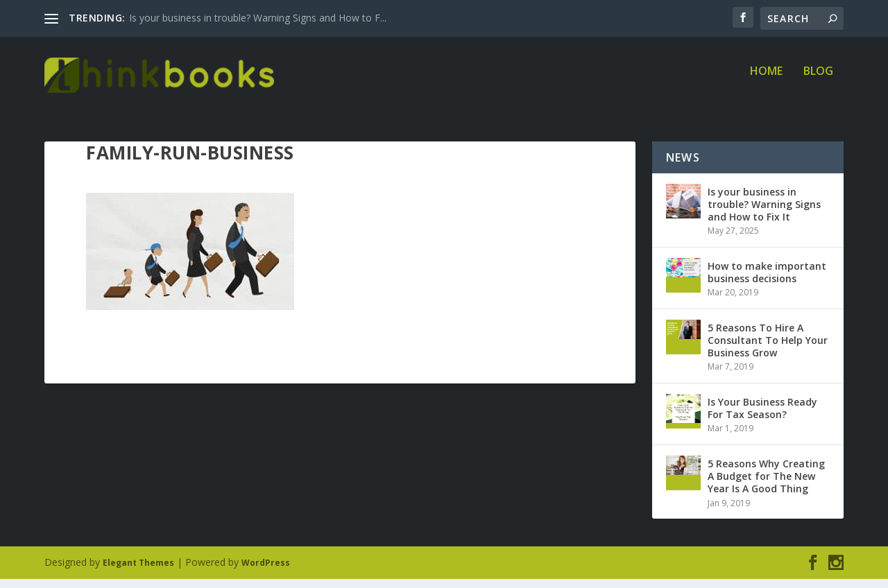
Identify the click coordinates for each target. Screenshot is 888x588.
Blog (818, 81)
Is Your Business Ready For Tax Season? (762, 417)
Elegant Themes (138, 572)
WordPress (266, 572)
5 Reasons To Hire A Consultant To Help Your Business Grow (768, 349)
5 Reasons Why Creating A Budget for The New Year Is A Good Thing (766, 485)
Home (766, 81)
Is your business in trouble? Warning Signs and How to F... (258, 18)
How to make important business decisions (767, 281)
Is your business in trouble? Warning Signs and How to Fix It (764, 213)
